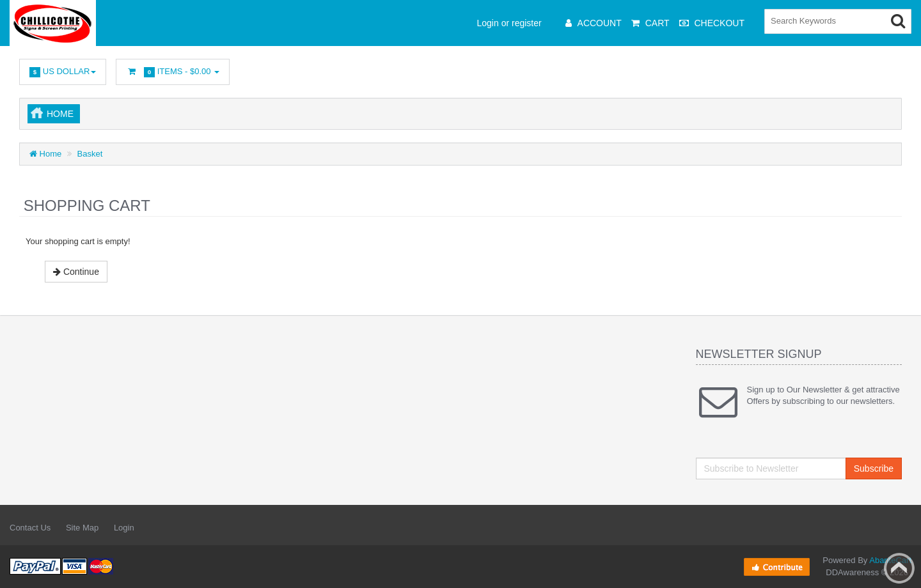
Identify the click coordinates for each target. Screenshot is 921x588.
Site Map (82, 528)
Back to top (899, 568)
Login (124, 528)
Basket (90, 154)
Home (60, 114)
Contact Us (30, 528)
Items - (173, 72)
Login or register (509, 23)
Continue (76, 272)
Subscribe (874, 468)
